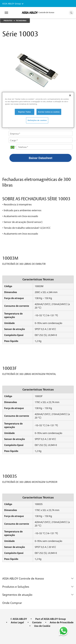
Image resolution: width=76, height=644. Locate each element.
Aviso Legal (17, 622)
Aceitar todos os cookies (49, 112)
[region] (38, 110)
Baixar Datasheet (41, 158)
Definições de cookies (37, 120)
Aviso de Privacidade (62, 622)
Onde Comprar (12, 603)
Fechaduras (21, 20)
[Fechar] (70, 95)
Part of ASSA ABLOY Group (51, 619)
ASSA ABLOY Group (12, 4)
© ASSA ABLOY (19, 619)
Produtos (8, 20)
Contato (37, 622)
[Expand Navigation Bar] (6, 13)
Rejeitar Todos (25, 112)
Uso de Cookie (42, 626)
